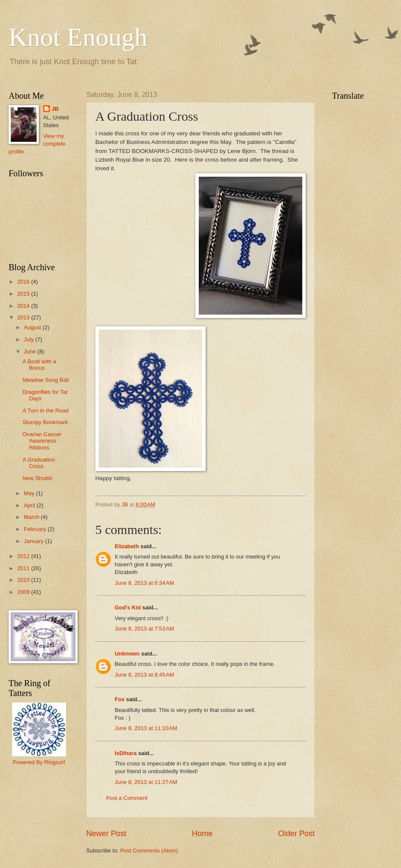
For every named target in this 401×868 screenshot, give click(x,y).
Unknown (127, 654)
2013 (24, 317)
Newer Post (106, 834)
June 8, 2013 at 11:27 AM (146, 782)
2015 (24, 294)
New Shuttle (37, 478)
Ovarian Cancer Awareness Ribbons (42, 441)
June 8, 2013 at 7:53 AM (144, 629)
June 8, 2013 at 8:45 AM (144, 675)
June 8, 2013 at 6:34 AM (144, 583)
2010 (24, 580)
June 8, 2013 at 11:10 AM (146, 728)
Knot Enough (78, 37)
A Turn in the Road (45, 411)
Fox (120, 699)
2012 (24, 556)
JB (55, 109)
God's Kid (128, 607)
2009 (24, 592)
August (33, 327)
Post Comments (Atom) (149, 851)
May (30, 493)
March (32, 517)
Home (202, 834)
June (31, 351)
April (30, 505)
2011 (24, 568)
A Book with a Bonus (39, 365)
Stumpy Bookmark (45, 422)
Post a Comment (127, 798)
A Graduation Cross (39, 463)
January (34, 541)
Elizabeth (127, 546)
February (36, 529)
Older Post (296, 834)
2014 (24, 306)
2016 (24, 282)
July (29, 339)
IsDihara (126, 753)
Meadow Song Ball (45, 380)
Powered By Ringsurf (39, 762)
